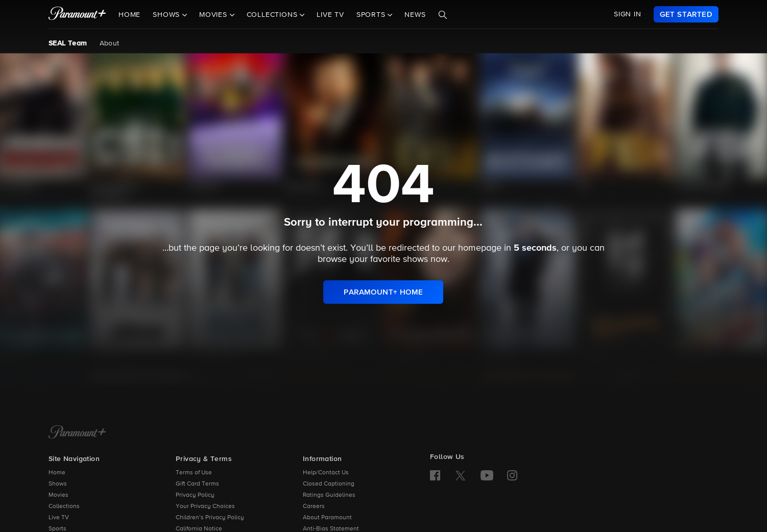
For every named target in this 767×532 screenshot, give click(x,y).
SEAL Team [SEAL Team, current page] (68, 43)
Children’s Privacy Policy (210, 518)
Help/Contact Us (326, 473)
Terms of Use (194, 473)
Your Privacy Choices (205, 506)
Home (129, 15)
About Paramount (327, 518)
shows (415, 259)
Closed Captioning (329, 484)
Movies (58, 495)
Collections (64, 506)
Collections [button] (273, 15)
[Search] (443, 15)
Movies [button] (214, 15)
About (110, 43)
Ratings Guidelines (329, 495)
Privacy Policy (195, 495)
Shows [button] (167, 15)
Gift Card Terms (197, 484)
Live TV (330, 15)
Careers (314, 506)
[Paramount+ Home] (77, 433)
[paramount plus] (77, 14)
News (415, 15)
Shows (58, 484)
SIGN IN (628, 14)
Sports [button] (372, 15)
